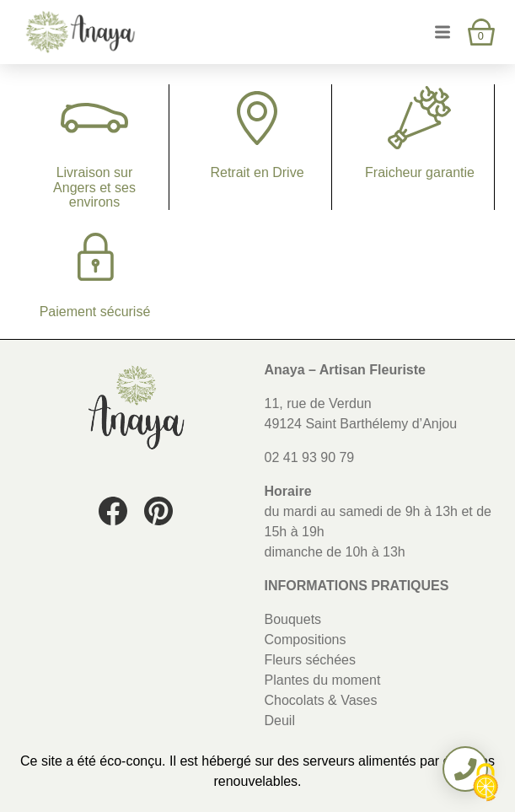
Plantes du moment (323, 680)
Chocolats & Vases (321, 700)
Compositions (306, 640)
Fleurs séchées (311, 660)
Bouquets (293, 619)
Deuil (280, 721)
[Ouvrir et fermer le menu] (443, 32)
